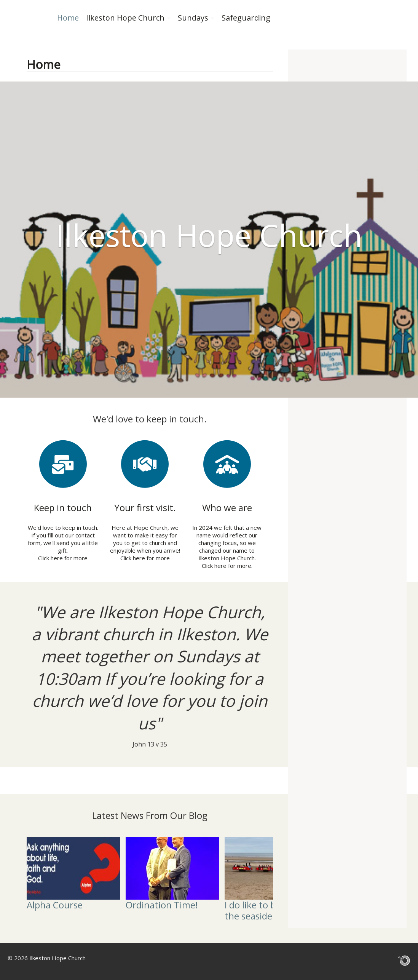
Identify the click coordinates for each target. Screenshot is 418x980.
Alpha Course (55, 904)
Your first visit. (145, 508)
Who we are (227, 508)
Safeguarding (246, 18)
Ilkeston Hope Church (125, 18)
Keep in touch (63, 508)
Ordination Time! (162, 904)
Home (68, 18)
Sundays (193, 18)
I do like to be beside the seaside (267, 910)
